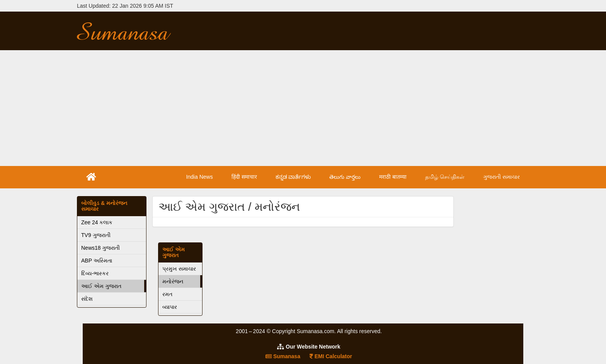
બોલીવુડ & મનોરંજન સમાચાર (104, 206)
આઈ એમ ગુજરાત (101, 286)
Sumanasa (283, 356)
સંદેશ (87, 299)
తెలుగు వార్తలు (345, 177)
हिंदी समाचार (244, 177)
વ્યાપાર (170, 307)
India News (199, 177)
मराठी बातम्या (393, 177)
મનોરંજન (173, 281)
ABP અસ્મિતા (97, 261)
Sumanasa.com (131, 31)
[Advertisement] (303, 108)
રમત (167, 294)
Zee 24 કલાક (97, 222)
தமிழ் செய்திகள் (445, 177)
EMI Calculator (331, 356)
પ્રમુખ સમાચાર (179, 269)
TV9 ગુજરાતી (96, 235)
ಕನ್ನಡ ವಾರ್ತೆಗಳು (293, 177)
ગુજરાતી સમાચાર (501, 177)
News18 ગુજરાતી (100, 248)
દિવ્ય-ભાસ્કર (95, 273)
